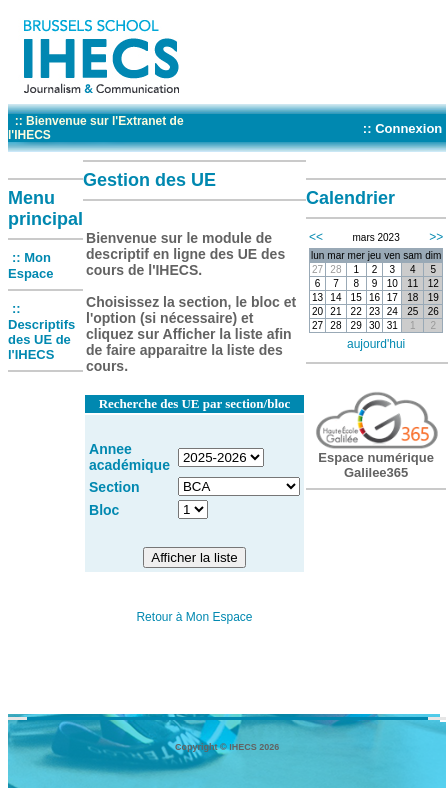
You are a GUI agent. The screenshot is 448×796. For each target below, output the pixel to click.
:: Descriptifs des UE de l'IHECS (41, 331)
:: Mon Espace (31, 265)
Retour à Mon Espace (194, 617)
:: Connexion (402, 128)
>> (436, 237)
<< (316, 237)
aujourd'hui (376, 344)
